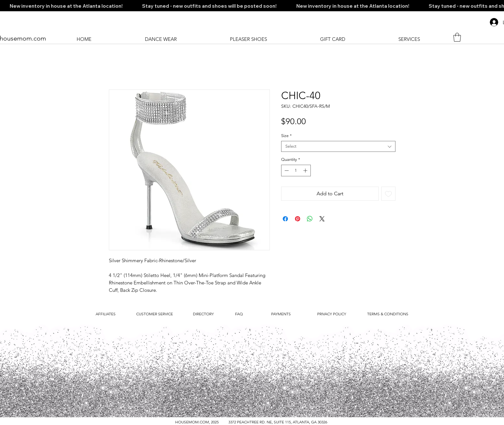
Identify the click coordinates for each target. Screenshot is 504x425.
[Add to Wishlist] (388, 194)
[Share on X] (322, 219)
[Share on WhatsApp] (310, 219)
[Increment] (306, 171)
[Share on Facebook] (285, 219)
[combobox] (338, 146)
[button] (457, 37)
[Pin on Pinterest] (298, 219)
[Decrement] (286, 171)
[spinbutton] (296, 171)
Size (286, 136)
